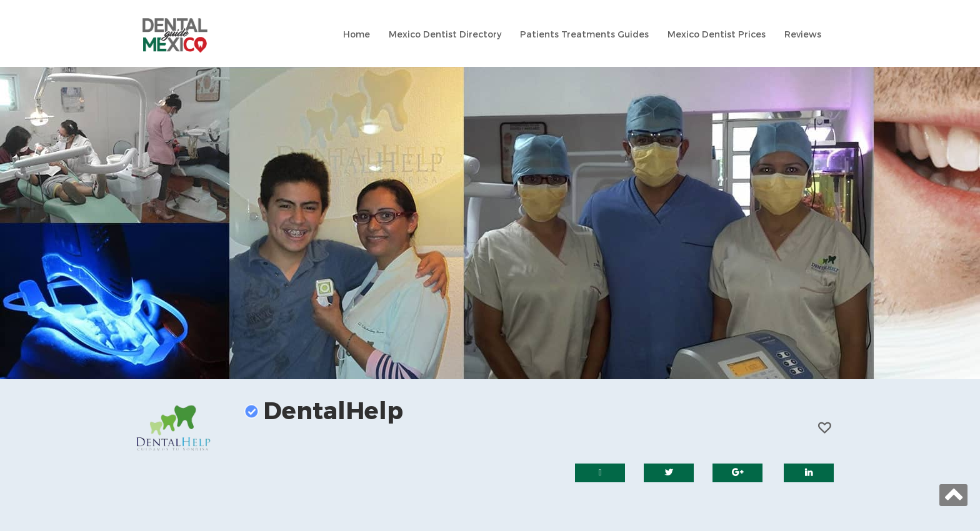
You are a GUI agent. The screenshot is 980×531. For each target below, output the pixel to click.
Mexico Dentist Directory (445, 35)
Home (357, 35)
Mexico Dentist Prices (717, 35)
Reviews (803, 35)
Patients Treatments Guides (584, 35)
